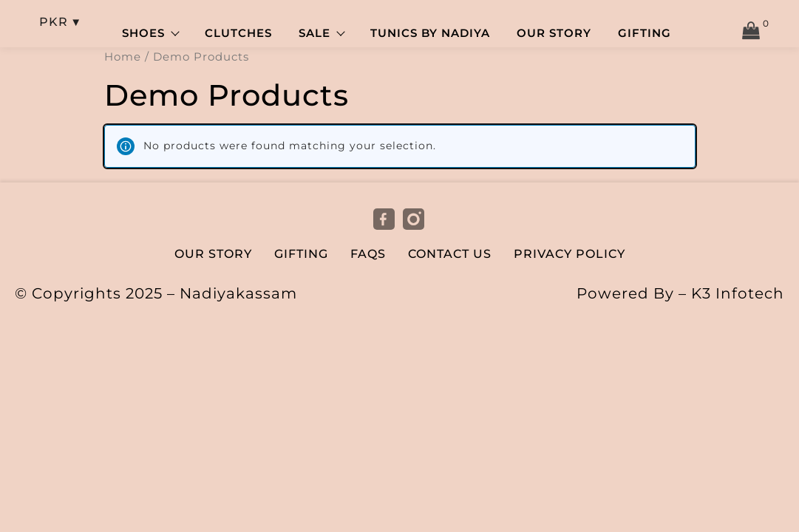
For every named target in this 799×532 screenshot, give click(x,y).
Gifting (645, 34)
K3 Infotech (738, 295)
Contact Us (450, 255)
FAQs (368, 255)
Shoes (150, 34)
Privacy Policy (569, 255)
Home (123, 58)
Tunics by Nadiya (430, 34)
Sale (321, 34)
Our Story (554, 34)
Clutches (238, 34)
